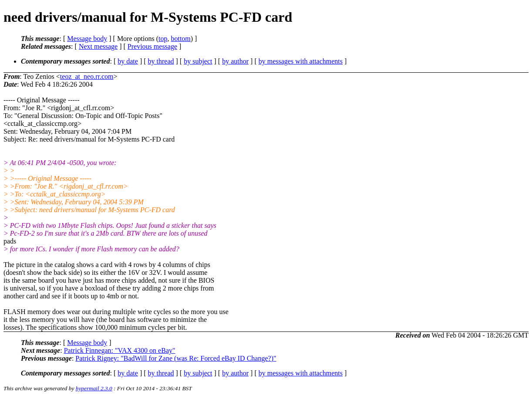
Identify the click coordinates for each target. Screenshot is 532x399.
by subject (198, 61)
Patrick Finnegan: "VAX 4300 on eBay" (120, 350)
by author (235, 61)
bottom (180, 39)
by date (128, 61)
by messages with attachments (301, 61)
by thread (161, 61)
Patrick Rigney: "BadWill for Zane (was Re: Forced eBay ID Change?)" (176, 358)
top (163, 39)
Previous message (152, 46)
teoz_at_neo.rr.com (87, 76)
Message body (87, 39)
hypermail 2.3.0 (94, 388)
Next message (98, 46)
